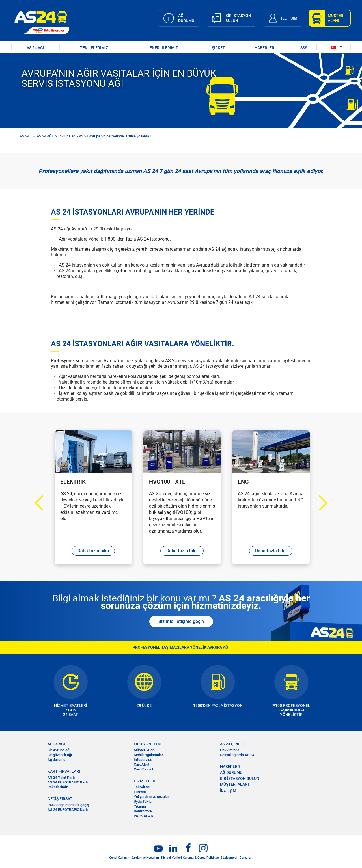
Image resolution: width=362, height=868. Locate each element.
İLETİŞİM (228, 790)
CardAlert (142, 764)
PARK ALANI (144, 816)
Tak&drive (142, 787)
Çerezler (245, 858)
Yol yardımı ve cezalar (151, 797)
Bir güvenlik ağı (60, 755)
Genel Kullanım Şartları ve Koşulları (134, 858)
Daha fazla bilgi (93, 551)
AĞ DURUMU (231, 772)
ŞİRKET (218, 48)
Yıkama (140, 806)
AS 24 (24, 136)
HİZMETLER (145, 781)
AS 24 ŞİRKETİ (233, 744)
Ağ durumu (56, 760)
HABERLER (264, 48)
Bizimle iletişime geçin (181, 621)
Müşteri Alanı (145, 750)
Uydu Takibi (143, 801)
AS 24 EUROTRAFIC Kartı (68, 782)
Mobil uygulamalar (148, 755)
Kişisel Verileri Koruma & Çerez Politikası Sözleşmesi (199, 858)
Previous (43, 503)
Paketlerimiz (58, 787)
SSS (304, 48)
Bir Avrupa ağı (59, 750)
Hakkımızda (230, 750)
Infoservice (143, 760)
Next (320, 503)
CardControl (143, 769)
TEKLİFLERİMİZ (94, 48)
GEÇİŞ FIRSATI (61, 799)
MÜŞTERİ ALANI (234, 784)
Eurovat (140, 792)
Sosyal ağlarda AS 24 (237, 755)
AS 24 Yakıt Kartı (61, 777)
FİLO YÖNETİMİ (148, 744)
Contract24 (143, 811)
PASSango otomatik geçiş (68, 805)
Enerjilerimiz (164, 48)
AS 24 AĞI (35, 48)
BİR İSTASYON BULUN (240, 778)
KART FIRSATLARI (64, 771)
